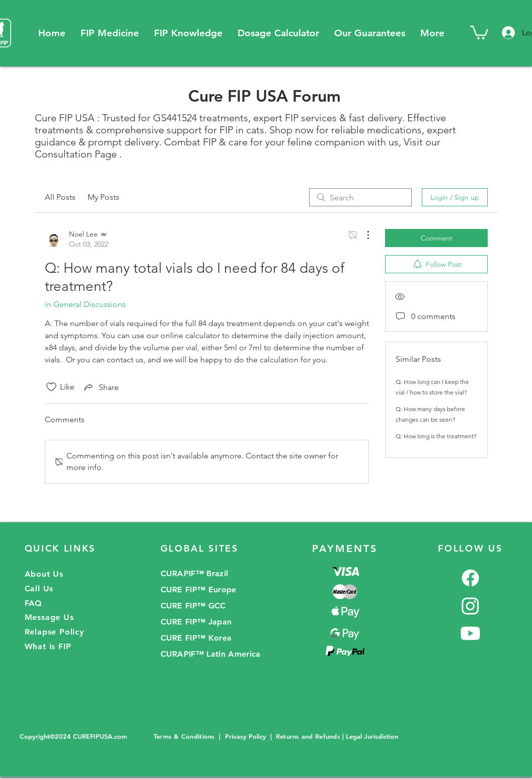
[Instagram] (470, 606)
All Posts (60, 197)
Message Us (49, 617)
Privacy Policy (246, 736)
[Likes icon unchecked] (51, 387)
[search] (360, 197)
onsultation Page (79, 154)
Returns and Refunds (308, 736)
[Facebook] (470, 578)
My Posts (103, 197)
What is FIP (48, 646)
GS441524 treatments (201, 118)
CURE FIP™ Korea (196, 638)
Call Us (39, 589)
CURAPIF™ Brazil (195, 573)
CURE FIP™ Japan (196, 622)
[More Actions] (363, 235)
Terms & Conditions (185, 736)
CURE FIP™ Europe (199, 590)
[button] (110, 33)
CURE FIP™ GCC (193, 606)
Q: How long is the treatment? (436, 436)
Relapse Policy (54, 632)
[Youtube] (470, 633)
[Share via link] (101, 387)
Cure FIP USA (65, 118)
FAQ (33, 603)
